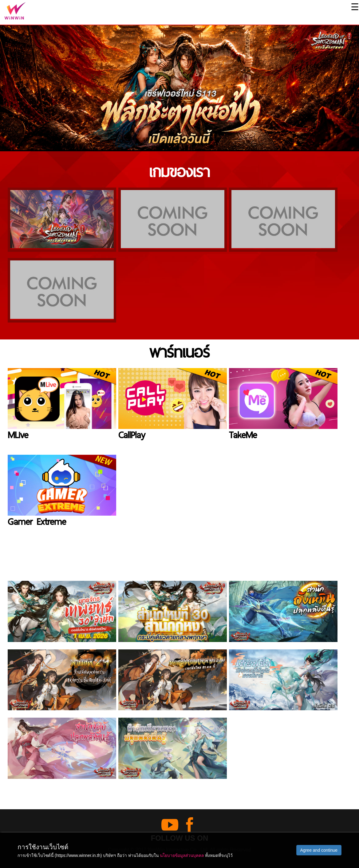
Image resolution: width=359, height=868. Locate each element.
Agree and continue (319, 850)
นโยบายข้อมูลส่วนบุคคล (182, 855)
